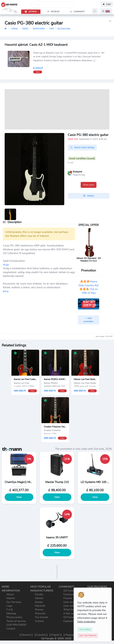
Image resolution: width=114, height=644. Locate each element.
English (56, 635)
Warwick (40, 613)
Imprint (11, 598)
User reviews (71, 602)
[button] (106, 11)
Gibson (39, 598)
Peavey (39, 610)
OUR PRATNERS (16, 625)
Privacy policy (14, 617)
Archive (39, 621)
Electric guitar (39, 28)
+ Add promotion (89, 320)
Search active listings (82, 147)
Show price (89, 185)
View (19, 497)
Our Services (14, 602)
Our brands (42, 617)
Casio (52, 28)
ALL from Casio (64, 28)
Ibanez (39, 602)
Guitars (25, 28)
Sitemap (11, 613)
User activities (72, 606)
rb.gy (6, 265)
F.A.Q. (10, 610)
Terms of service (16, 621)
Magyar (70, 635)
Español (41, 635)
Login (107, 4)
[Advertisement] (57, 109)
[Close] (85, 629)
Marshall (40, 606)
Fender (39, 594)
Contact (11, 629)
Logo (9, 606)
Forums (68, 598)
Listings (14, 28)
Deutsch (26, 635)
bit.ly (6, 291)
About (10, 594)
